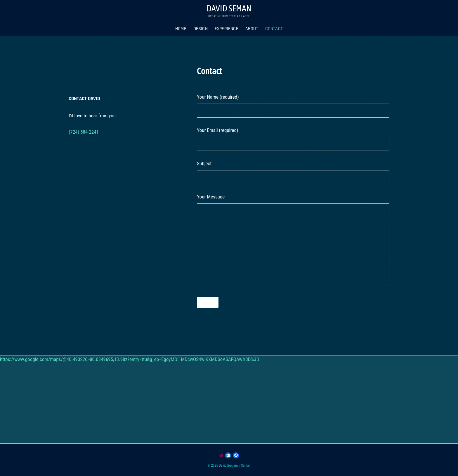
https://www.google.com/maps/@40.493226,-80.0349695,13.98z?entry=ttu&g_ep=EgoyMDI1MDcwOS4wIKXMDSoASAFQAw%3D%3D (130, 359)
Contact (274, 29)
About (252, 29)
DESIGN (201, 29)
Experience (227, 29)
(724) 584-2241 (84, 132)
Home (181, 29)
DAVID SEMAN (229, 8)
